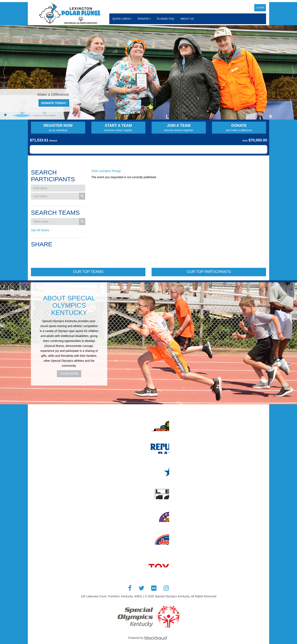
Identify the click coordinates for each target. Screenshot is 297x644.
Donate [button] (144, 19)
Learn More (69, 374)
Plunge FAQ (166, 19)
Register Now (58, 128)
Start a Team (118, 128)
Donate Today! (54, 103)
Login (260, 8)
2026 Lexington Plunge (106, 171)
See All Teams (40, 230)
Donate (239, 128)
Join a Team (179, 128)
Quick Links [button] (122, 19)
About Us (187, 19)
